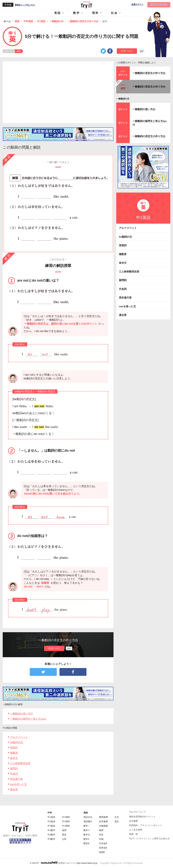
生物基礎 (103, 826)
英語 (58, 13)
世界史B (103, 848)
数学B (86, 843)
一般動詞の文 (123, 99)
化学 (101, 835)
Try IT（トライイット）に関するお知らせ (149, 839)
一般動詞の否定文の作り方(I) (149, 73)
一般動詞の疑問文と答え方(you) (28, 719)
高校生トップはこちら (25, 5)
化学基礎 (103, 821)
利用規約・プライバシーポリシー (146, 825)
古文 (117, 817)
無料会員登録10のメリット (142, 817)
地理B (102, 852)
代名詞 (14, 774)
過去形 (14, 789)
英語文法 (88, 817)
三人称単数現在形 (20, 763)
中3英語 (51, 826)
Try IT (86, 5)
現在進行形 (16, 779)
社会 (114, 13)
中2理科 (66, 821)
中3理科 (66, 826)
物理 (101, 830)
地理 (64, 830)
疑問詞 (14, 768)
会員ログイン (137, 4)
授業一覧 (133, 834)
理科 (95, 13)
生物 (101, 839)
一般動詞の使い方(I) (21, 714)
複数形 (14, 753)
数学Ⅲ (87, 835)
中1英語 (51, 817)
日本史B (103, 843)
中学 (50, 813)
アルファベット (19, 737)
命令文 (14, 758)
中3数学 (51, 839)
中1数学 (51, 830)
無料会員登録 (159, 5)
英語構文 (88, 821)
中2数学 (51, 835)
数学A (86, 839)
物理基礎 (103, 817)
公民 (64, 839)
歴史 (64, 835)
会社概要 (133, 821)
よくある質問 (136, 830)
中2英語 (51, 821)
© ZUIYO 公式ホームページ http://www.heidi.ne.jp (64, 863)
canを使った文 (18, 784)
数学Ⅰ (87, 826)
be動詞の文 (17, 742)
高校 (86, 813)
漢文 (117, 821)
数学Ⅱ (87, 830)
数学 (77, 13)
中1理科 (66, 817)
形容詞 (14, 747)
